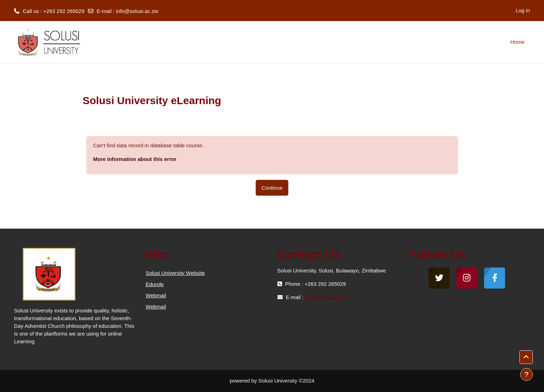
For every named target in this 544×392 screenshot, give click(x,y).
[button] (526, 357)
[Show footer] (526, 374)
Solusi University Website (175, 273)
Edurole (155, 284)
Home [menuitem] (517, 42)
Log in (523, 10)
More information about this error (135, 159)
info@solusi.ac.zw (137, 11)
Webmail (156, 295)
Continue (272, 188)
